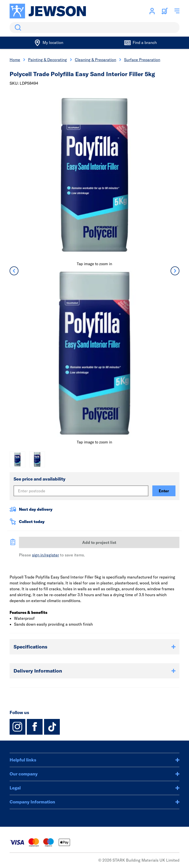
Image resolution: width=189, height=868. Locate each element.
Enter (164, 491)
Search (17, 28)
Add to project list (99, 542)
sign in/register (46, 555)
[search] (94, 28)
